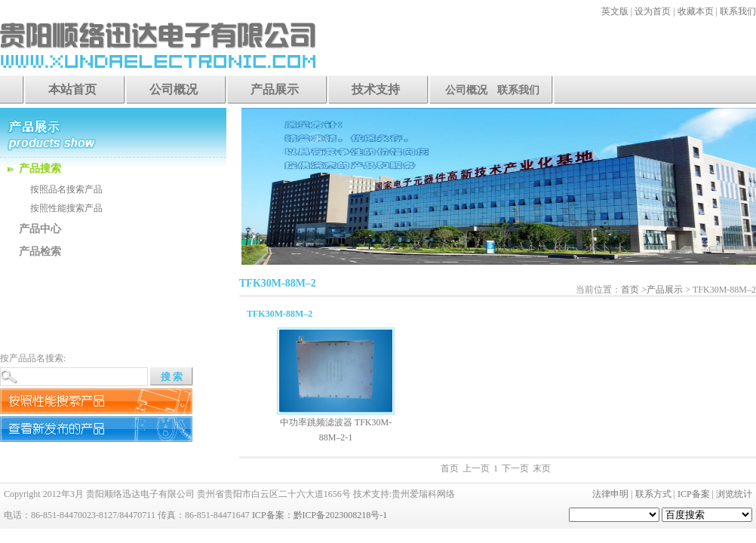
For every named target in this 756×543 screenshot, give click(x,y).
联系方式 (653, 494)
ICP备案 (694, 494)
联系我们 (738, 11)
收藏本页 (696, 11)
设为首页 (653, 11)
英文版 (615, 11)
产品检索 (40, 252)
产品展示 (275, 89)
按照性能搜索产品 (66, 208)
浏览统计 (734, 494)
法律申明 (610, 494)
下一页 (515, 468)
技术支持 (376, 89)
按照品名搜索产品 (66, 189)
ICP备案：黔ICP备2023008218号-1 (320, 515)
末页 (542, 468)
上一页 (476, 468)
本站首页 (72, 89)
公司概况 (174, 89)
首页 (630, 290)
